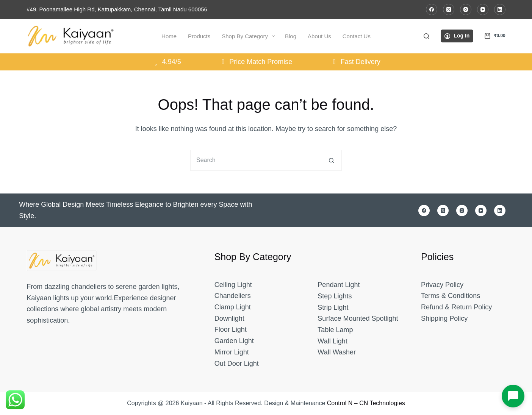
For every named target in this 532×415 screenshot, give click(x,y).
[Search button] (331, 160)
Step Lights (335, 296)
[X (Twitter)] (449, 9)
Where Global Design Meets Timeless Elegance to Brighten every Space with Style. (135, 210)
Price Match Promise (256, 62)
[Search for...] (256, 160)
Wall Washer (337, 352)
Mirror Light (232, 352)
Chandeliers (233, 296)
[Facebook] (432, 9)
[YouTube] (483, 9)
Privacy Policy (442, 285)
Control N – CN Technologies (366, 403)
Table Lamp (335, 330)
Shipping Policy (444, 318)
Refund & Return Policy (456, 307)
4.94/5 (166, 62)
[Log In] (457, 36)
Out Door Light (237, 364)
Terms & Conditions (451, 296)
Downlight (229, 318)
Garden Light (234, 341)
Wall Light (332, 341)
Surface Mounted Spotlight (358, 318)
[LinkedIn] (500, 9)
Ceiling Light (233, 285)
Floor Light (231, 329)
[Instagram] (466, 9)
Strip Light (333, 307)
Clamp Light (233, 307)
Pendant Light (339, 285)
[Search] (426, 36)
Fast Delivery (355, 62)
